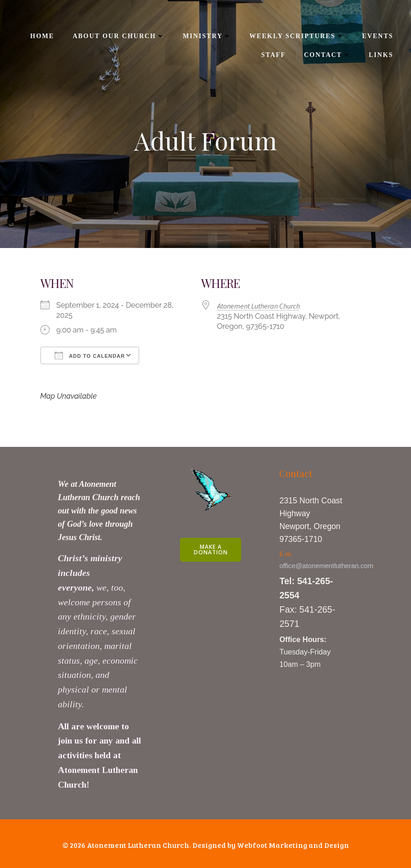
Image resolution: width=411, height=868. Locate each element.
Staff (273, 56)
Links (380, 56)
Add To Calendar (90, 355)
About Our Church (118, 37)
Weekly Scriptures (296, 37)
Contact (326, 56)
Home (41, 37)
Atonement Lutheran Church (259, 306)
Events (377, 37)
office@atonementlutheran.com (327, 566)
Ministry (206, 37)
